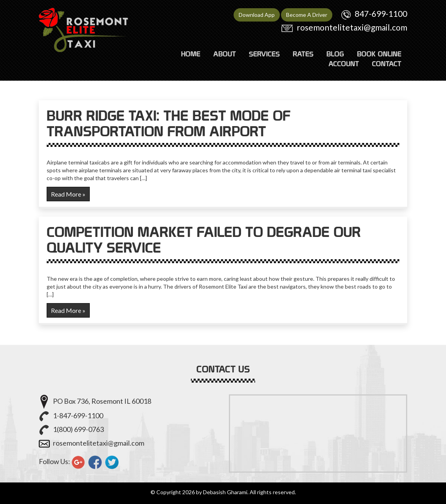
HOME (191, 54)
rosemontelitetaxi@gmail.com (352, 27)
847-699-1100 (381, 14)
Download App (257, 15)
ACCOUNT (344, 64)
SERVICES (264, 54)
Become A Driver (307, 15)
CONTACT (387, 64)
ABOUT (225, 54)
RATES (303, 54)
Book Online (379, 54)
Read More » (68, 194)
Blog (335, 54)
